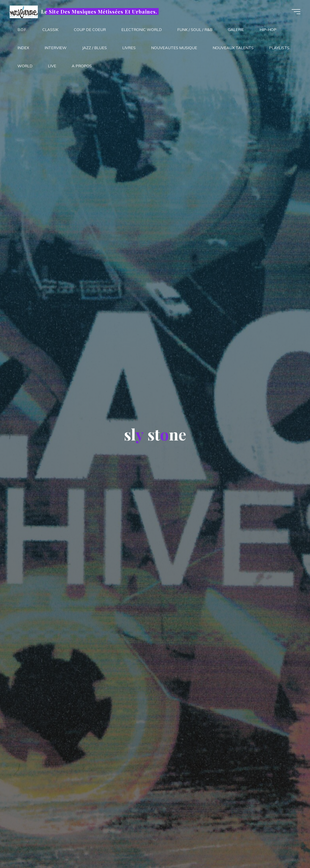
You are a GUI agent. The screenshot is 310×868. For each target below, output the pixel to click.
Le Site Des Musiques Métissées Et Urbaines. (99, 11)
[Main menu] (296, 12)
